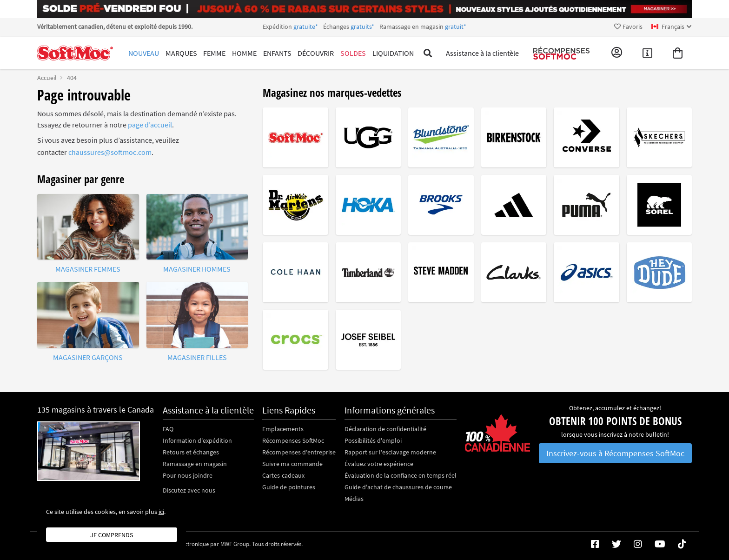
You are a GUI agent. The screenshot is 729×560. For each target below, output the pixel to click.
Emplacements (283, 429)
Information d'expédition (197, 440)
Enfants (277, 53)
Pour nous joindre (188, 475)
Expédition (364, 27)
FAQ (168, 429)
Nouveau (144, 53)
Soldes (353, 53)
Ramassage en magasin (195, 464)
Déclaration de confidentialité (385, 429)
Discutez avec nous (189, 490)
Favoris (628, 27)
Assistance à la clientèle (482, 53)
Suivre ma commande (292, 464)
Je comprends (112, 535)
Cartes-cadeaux (283, 475)
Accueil (47, 78)
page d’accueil (150, 125)
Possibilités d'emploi (373, 440)
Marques (181, 53)
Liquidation (393, 53)
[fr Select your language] (672, 27)
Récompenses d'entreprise (299, 452)
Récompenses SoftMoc (293, 440)
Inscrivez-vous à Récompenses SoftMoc (615, 453)
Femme (214, 53)
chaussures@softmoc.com (110, 152)
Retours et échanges (191, 452)
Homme (244, 53)
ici (161, 512)
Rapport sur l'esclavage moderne (390, 452)
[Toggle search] (428, 53)
